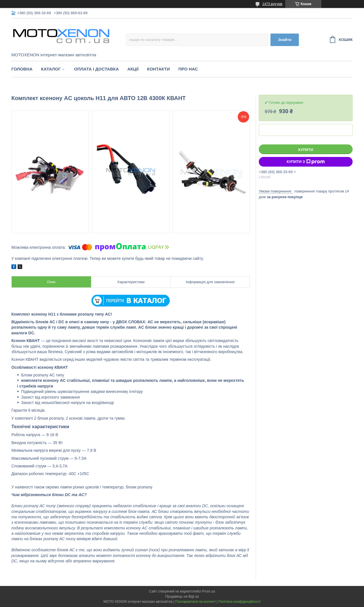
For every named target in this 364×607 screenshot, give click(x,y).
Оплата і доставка (96, 69)
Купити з (306, 162)
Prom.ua (209, 591)
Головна (22, 69)
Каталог (51, 69)
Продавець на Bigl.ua (182, 596)
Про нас (188, 69)
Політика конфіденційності (240, 602)
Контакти (158, 69)
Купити (306, 150)
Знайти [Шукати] (285, 40)
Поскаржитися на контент (195, 602)
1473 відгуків (272, 4)
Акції (133, 69)
